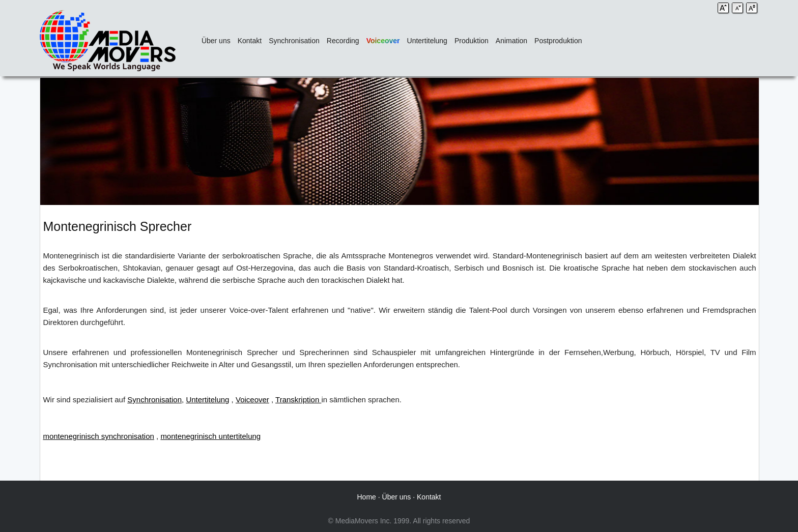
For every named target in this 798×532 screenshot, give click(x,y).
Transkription (298, 400)
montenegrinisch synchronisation (98, 436)
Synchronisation (294, 41)
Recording (343, 41)
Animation (511, 41)
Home (367, 497)
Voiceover (383, 41)
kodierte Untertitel (726, 400)
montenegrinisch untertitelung (210, 436)
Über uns (216, 41)
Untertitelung (427, 41)
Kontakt (250, 41)
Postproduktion (558, 41)
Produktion (472, 41)
